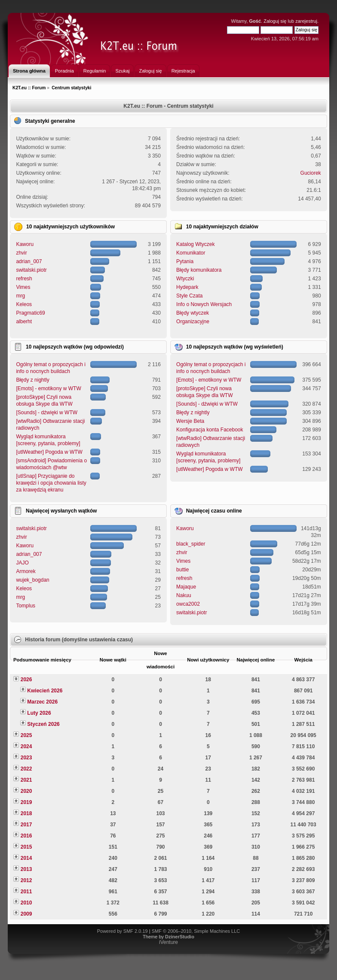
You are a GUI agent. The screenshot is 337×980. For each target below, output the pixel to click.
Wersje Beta (190, 421)
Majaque (186, 587)
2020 (26, 791)
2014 (26, 858)
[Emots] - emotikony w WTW (48, 388)
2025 (26, 735)
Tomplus (26, 606)
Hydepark (187, 287)
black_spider (191, 544)
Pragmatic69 (30, 313)
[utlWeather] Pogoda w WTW (49, 452)
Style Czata (189, 296)
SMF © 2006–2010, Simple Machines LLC (196, 931)
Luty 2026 (39, 713)
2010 (26, 903)
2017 (26, 825)
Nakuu (184, 595)
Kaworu (25, 244)
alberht (24, 322)
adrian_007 (29, 261)
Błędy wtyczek (193, 313)
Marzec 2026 (42, 702)
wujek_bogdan (32, 580)
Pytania (185, 261)
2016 (26, 836)
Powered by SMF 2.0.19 (123, 931)
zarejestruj (306, 21)
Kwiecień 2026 (45, 691)
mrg (20, 296)
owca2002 (188, 604)
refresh (24, 279)
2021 (26, 780)
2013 (26, 869)
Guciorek (311, 173)
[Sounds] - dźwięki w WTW (47, 413)
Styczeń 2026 (43, 724)
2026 (26, 680)
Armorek (26, 571)
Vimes (23, 287)
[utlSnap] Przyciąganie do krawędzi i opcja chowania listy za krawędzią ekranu (51, 483)
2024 (26, 746)
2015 (26, 847)
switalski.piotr (31, 270)
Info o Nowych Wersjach (204, 304)
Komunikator (191, 253)
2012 (26, 880)
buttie (182, 570)
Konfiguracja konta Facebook (210, 430)
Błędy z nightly (32, 380)
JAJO (22, 563)
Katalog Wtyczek (195, 244)
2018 (26, 813)
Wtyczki (185, 279)
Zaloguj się (275, 21)
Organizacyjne (193, 322)
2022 (26, 769)
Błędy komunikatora (199, 270)
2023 (26, 758)
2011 (26, 892)
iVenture (168, 942)
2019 (26, 802)
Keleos (24, 304)
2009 (26, 914)
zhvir (21, 253)
